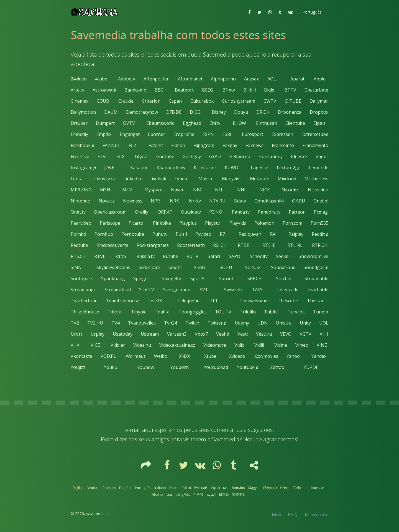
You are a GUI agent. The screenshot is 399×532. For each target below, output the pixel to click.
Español (125, 488)
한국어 (198, 494)
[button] (312, 12)
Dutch (174, 488)
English (78, 488)
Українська (220, 488)
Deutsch (93, 488)
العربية (211, 494)
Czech (285, 488)
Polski (186, 488)
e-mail (133, 430)
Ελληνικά (270, 488)
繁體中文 (239, 494)
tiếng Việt (183, 494)
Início (277, 515)
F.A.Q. (293, 515)
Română (238, 488)
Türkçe (298, 488)
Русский (201, 488)
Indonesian (315, 488)
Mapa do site (317, 515)
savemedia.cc (98, 514)
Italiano (160, 488)
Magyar (254, 488)
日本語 (224, 494)
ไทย (169, 494)
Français (109, 488)
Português (143, 488)
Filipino (157, 494)
